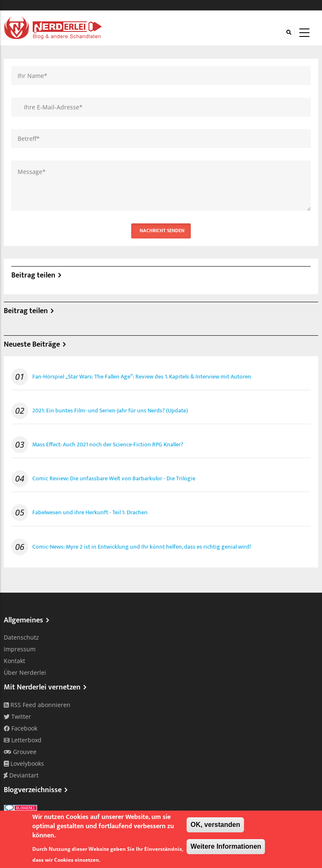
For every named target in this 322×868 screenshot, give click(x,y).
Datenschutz (21, 637)
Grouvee (20, 752)
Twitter (17, 716)
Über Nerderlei (25, 672)
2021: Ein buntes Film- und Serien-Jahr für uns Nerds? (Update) (110, 411)
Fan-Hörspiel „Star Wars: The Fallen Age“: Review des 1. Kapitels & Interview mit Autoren (142, 377)
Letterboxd (23, 740)
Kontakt (14, 661)
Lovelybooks (24, 763)
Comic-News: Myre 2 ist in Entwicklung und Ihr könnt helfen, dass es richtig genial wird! (142, 547)
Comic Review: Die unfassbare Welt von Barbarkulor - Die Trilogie (114, 479)
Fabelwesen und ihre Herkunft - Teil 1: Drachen (90, 513)
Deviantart (21, 775)
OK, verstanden (215, 825)
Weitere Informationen (226, 846)
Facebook (21, 728)
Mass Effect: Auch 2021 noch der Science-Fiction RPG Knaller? (108, 445)
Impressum (20, 649)
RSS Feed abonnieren (37, 705)
